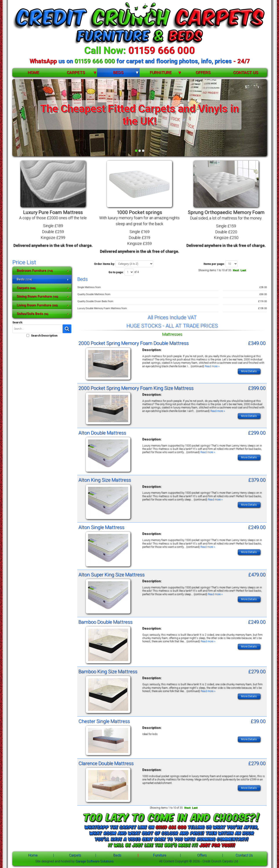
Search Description (44, 335)
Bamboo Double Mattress (105, 622)
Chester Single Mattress (104, 721)
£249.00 (257, 527)
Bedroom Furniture (35, 270)
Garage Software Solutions (94, 861)
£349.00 (257, 343)
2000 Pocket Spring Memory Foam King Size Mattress (136, 388)
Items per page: (214, 264)
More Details (249, 371)
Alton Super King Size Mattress (111, 575)
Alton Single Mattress (101, 527)
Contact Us (246, 72)
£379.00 (257, 480)
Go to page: (116, 272)
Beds (118, 72)
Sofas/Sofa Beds (32, 314)
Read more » (212, 366)
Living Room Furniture (37, 305)
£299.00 (257, 433)
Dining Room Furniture (37, 296)
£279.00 (257, 671)
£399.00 (257, 388)
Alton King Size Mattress (105, 480)
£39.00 (258, 721)
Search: (18, 322)
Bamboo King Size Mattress (108, 671)
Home (33, 72)
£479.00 (257, 575)
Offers (203, 72)
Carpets (76, 72)
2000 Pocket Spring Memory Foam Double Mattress (133, 343)
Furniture (161, 72)
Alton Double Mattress (102, 433)
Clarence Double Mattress (106, 763)
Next (236, 270)
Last (243, 270)
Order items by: (104, 264)
